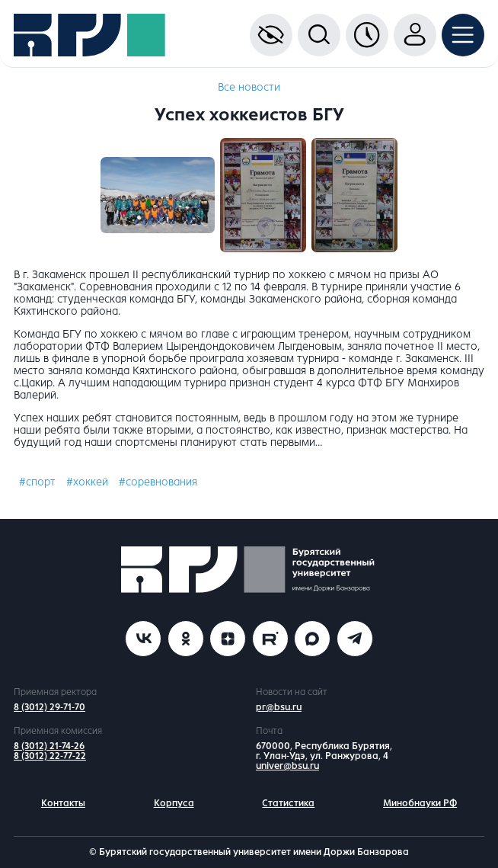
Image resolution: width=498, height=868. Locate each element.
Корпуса (174, 803)
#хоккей (87, 482)
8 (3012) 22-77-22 (50, 756)
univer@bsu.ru (287, 766)
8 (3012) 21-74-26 (49, 746)
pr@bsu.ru (279, 707)
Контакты (63, 803)
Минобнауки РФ (420, 803)
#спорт (37, 482)
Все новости (249, 87)
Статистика (288, 803)
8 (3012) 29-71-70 (49, 707)
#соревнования (158, 482)
